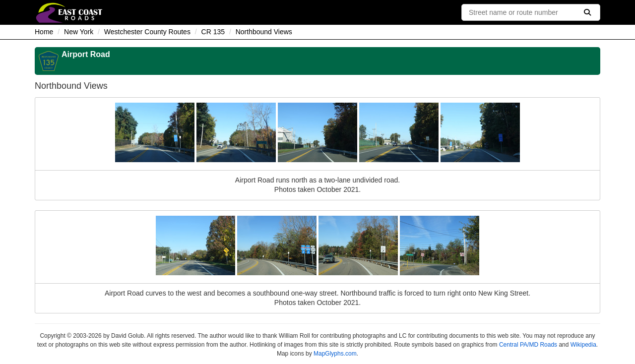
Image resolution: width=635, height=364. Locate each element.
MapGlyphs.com (335, 354)
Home (44, 32)
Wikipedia (583, 345)
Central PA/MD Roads (528, 345)
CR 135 (213, 32)
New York (79, 32)
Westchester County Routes (147, 32)
